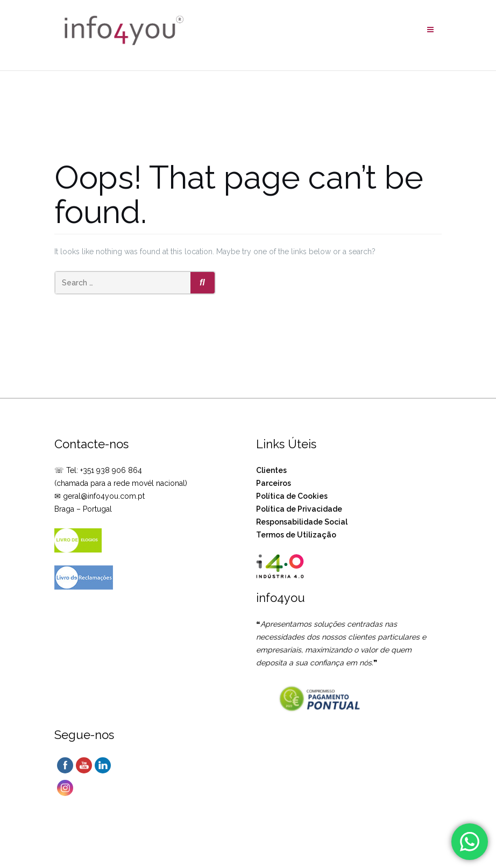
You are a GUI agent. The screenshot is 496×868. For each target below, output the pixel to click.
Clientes (271, 470)
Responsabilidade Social (302, 522)
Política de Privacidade (299, 509)
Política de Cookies (292, 496)
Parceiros (274, 483)
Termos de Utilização (296, 535)
